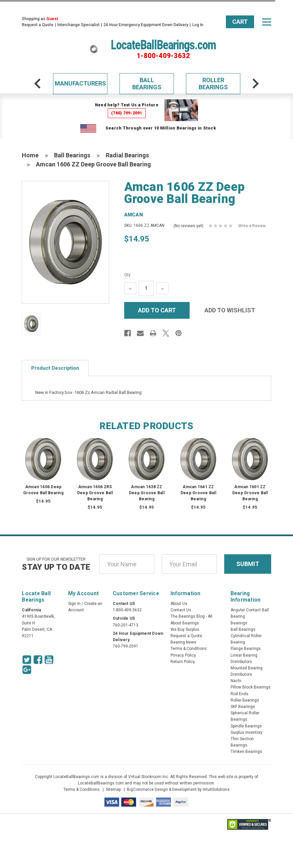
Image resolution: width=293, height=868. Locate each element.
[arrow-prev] (38, 84)
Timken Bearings (246, 752)
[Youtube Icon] (49, 660)
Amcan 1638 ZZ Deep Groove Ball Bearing (147, 493)
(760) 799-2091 (127, 113)
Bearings (239, 623)
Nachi (236, 681)
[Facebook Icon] (38, 660)
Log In (198, 25)
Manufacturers (80, 83)
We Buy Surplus (185, 629)
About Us (179, 604)
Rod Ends (239, 694)
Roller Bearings (213, 84)
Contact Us (181, 610)
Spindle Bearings (246, 726)
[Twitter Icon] (27, 660)
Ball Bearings (147, 84)
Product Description (55, 368)
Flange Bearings (246, 649)
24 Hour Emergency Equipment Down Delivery (146, 25)
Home (30, 155)
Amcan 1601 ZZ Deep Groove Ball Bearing (250, 493)
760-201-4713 (126, 625)
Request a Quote (38, 25)
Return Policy (183, 662)
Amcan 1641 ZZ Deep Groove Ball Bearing (198, 493)
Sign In (74, 604)
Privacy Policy (183, 655)
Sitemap (113, 789)
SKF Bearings (243, 707)
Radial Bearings (127, 155)
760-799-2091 (126, 646)
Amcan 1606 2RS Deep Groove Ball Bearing (95, 493)
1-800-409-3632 (163, 56)
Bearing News (183, 642)
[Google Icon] (27, 670)
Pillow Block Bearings (251, 687)
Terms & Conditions (189, 649)
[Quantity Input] (146, 288)
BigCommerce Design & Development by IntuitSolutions (178, 789)
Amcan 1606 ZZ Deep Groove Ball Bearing (93, 164)
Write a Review (252, 226)
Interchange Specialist (79, 25)
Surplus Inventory (247, 732)
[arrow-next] (255, 84)
